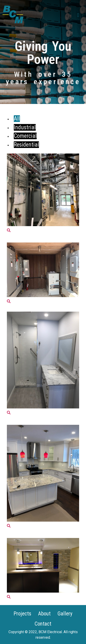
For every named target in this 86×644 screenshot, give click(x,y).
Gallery (65, 614)
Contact (43, 624)
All (17, 119)
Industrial (25, 127)
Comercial (25, 136)
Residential (26, 145)
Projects (22, 614)
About (44, 614)
